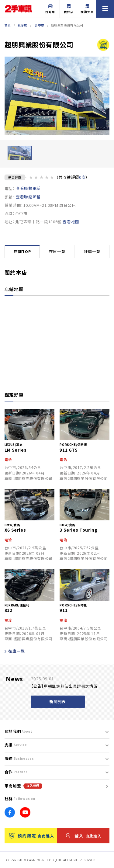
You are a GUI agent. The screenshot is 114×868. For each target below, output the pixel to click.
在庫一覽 (57, 251)
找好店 (69, 9)
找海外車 (87, 9)
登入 (84, 836)
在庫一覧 (15, 651)
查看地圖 (71, 222)
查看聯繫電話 (28, 188)
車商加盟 (23, 786)
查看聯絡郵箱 (28, 197)
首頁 (8, 25)
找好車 (50, 9)
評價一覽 (92, 251)
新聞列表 (58, 701)
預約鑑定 (31, 836)
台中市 (40, 25)
